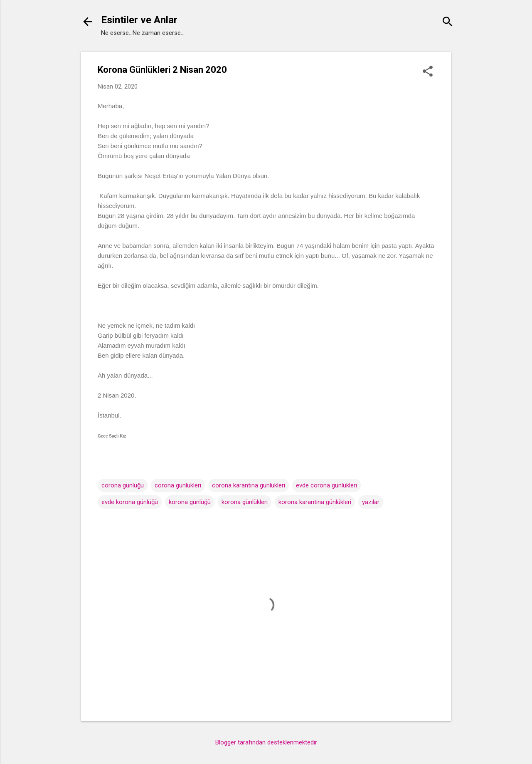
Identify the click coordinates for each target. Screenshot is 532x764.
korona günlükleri (245, 502)
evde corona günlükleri (326, 485)
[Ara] (448, 23)
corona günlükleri (178, 485)
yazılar (371, 502)
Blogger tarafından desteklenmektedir (266, 742)
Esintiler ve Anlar (139, 20)
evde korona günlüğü (130, 502)
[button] (428, 72)
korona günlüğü (190, 502)
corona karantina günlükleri (249, 485)
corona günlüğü (123, 485)
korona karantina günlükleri (315, 502)
